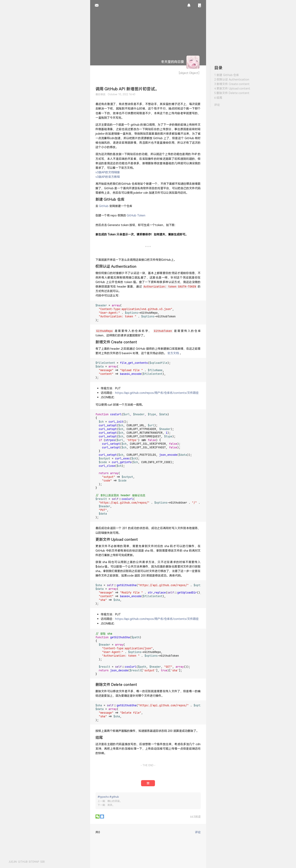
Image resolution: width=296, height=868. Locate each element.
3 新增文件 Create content (232, 84)
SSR (43, 862)
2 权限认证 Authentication (232, 79)
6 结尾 (218, 98)
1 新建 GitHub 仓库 (227, 75)
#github (114, 797)
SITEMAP (34, 862)
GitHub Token (136, 215)
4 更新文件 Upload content (232, 88)
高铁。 (111, 805)
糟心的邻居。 (115, 801)
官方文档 (173, 353)
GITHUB (23, 862)
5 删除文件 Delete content (232, 93)
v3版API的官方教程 (108, 177)
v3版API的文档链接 (108, 172)
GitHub (104, 206)
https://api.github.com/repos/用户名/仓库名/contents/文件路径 (157, 393)
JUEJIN (13, 862)
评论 (217, 105)
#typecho (103, 797)
